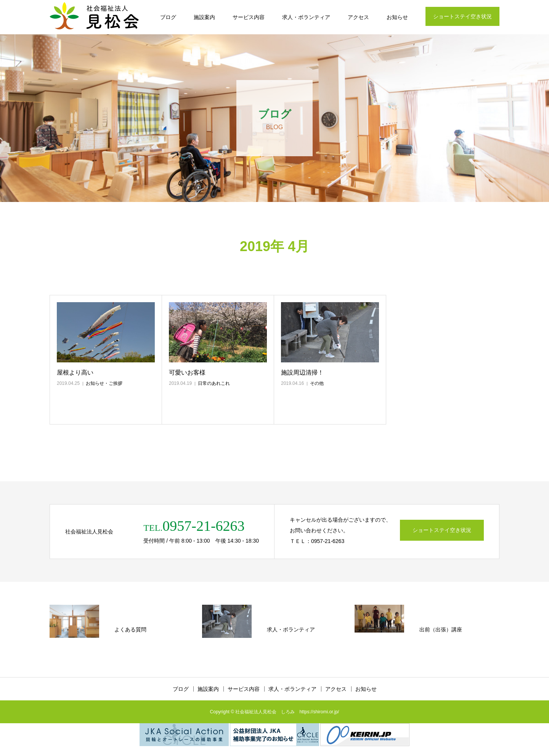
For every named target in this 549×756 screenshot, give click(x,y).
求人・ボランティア (306, 17)
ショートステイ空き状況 (462, 16)
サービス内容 (249, 17)
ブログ (168, 17)
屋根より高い (75, 372)
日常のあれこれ (214, 383)
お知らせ (397, 17)
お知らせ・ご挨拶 (104, 383)
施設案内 (204, 17)
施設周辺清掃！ (302, 372)
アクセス (358, 17)
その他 (317, 383)
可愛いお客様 (187, 372)
